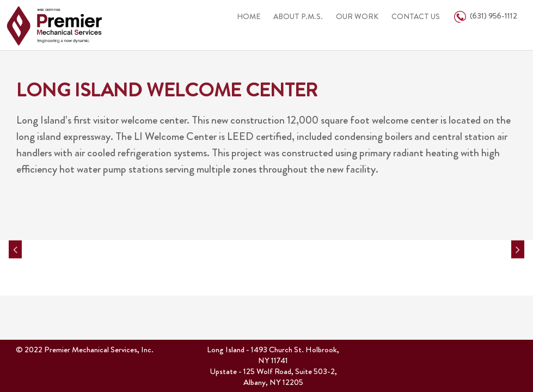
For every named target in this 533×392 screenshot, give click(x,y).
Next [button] (518, 249)
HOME (249, 16)
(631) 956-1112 (486, 16)
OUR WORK (357, 16)
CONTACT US (416, 16)
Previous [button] (15, 249)
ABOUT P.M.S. (298, 16)
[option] (266, 240)
